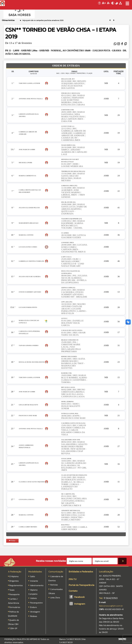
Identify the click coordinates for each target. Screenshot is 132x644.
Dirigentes (14, 581)
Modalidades (35, 572)
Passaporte (14, 594)
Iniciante (34, 581)
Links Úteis (55, 598)
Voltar (12, 541)
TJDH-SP (13, 628)
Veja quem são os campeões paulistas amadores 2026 (43, 20)
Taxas (12, 590)
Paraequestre (36, 603)
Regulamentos (16, 585)
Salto (33, 576)
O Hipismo (14, 576)
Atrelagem (35, 612)
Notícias (54, 585)
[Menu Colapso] (0, 13)
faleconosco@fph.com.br (111, 606)
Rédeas (34, 616)
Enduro (33, 607)
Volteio (33, 598)
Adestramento (37, 585)
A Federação (15, 572)
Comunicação (56, 572)
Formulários (15, 607)
